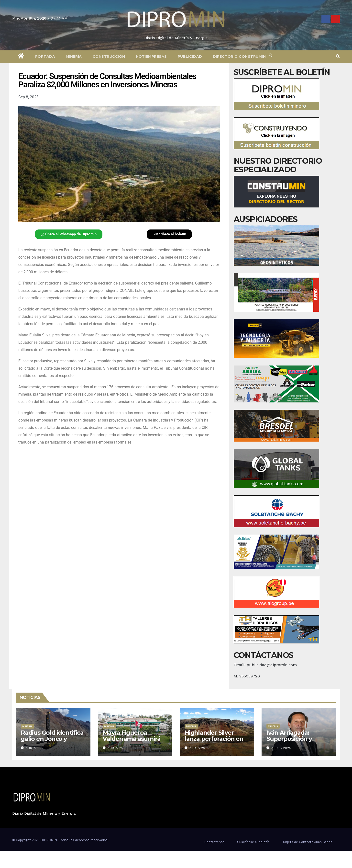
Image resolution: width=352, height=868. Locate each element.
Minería (74, 57)
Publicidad (190, 57)
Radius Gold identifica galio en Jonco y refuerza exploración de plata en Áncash (52, 742)
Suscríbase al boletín (253, 842)
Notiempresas (151, 57)
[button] (338, 56)
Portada (45, 57)
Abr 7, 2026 (36, 748)
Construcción (109, 57)
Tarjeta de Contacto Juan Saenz (307, 842)
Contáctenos (214, 842)
